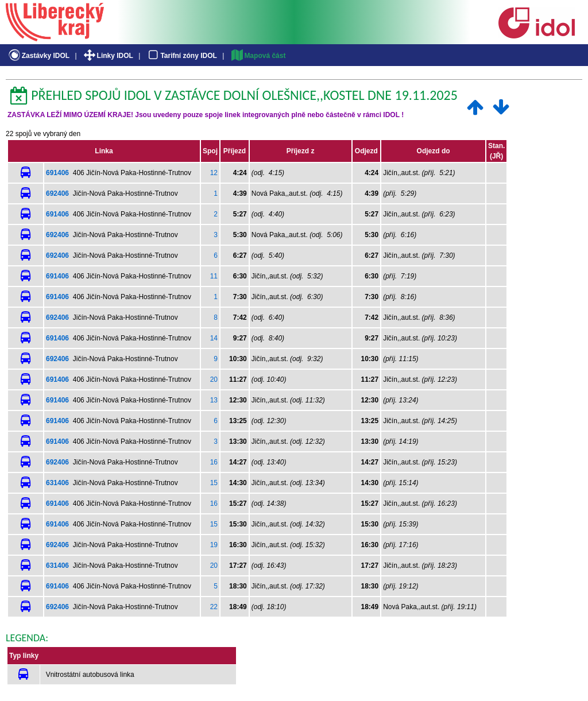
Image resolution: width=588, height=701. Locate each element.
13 (214, 400)
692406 (57, 193)
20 (214, 379)
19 (214, 545)
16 (214, 462)
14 (214, 338)
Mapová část (258, 56)
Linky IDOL (108, 56)
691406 (57, 173)
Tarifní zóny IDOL (181, 56)
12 (214, 173)
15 (214, 483)
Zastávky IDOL (38, 56)
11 (214, 276)
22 (214, 607)
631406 (57, 483)
